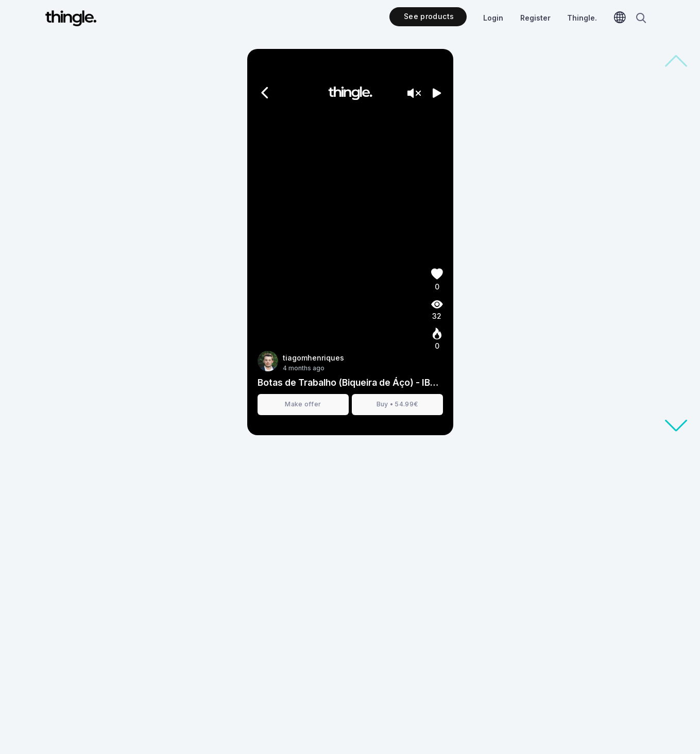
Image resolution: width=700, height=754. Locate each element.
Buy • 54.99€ (397, 404)
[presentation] (350, 242)
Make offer (303, 404)
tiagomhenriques (313, 358)
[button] (676, 426)
